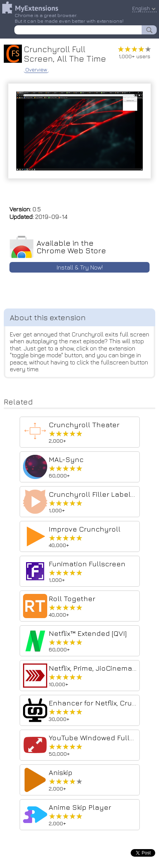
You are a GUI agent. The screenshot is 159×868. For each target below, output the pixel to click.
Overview (36, 70)
